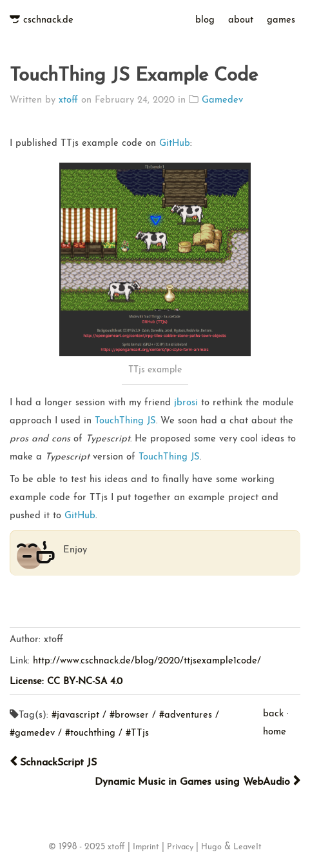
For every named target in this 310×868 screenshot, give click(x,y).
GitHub (175, 144)
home (275, 732)
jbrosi (186, 403)
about (241, 20)
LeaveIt (247, 847)
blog (205, 20)
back (273, 714)
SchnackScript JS (53, 762)
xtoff (68, 100)
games (281, 20)
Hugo (211, 847)
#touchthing (90, 733)
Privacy (180, 847)
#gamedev (32, 733)
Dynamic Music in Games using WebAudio (198, 782)
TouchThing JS (125, 421)
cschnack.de (48, 20)
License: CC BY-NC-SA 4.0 (66, 682)
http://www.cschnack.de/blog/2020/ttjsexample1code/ (147, 661)
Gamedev (222, 100)
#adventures (186, 715)
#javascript (75, 715)
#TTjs (137, 733)
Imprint (146, 847)
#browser (129, 715)
